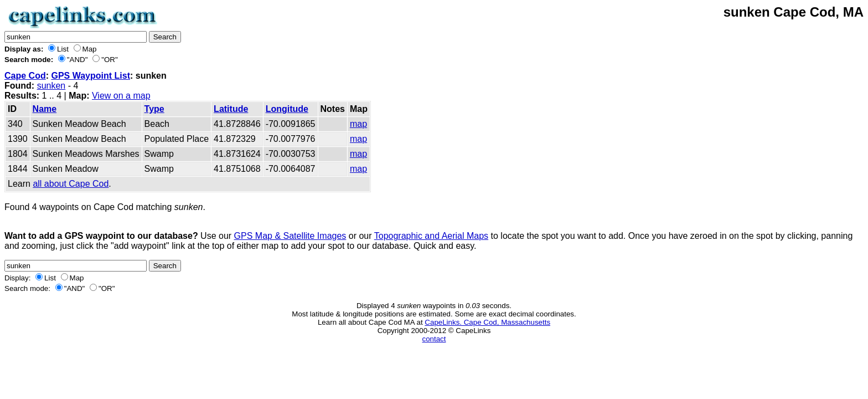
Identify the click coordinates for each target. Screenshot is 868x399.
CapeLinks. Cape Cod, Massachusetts (487, 322)
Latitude (231, 109)
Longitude (287, 109)
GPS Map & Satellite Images (290, 236)
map (358, 124)
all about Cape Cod (71, 184)
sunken (51, 86)
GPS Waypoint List (91, 76)
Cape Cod (25, 76)
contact (434, 339)
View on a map (121, 96)
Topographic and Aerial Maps (431, 236)
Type (154, 109)
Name (45, 109)
